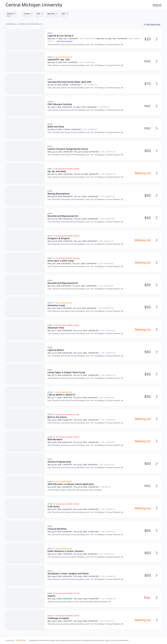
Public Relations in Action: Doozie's (66, 551)
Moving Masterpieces (59, 194)
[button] (12, 15)
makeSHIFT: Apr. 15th (59, 60)
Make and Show (56, 127)
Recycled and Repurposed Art (63, 216)
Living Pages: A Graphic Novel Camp (66, 372)
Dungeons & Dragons (59, 238)
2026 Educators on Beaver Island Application (71, 484)
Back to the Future (57, 417)
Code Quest (54, 506)
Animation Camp (56, 305)
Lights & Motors (56, 350)
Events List (157, 5)
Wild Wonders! (55, 439)
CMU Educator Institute (60, 104)
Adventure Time (56, 328)
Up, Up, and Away (57, 171)
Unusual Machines (57, 529)
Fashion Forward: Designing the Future (68, 149)
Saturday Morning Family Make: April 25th (70, 82)
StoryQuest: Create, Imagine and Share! (68, 573)
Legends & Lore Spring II (60, 36)
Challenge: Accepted (58, 618)
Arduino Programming (59, 462)
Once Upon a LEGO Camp (61, 261)
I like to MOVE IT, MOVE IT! (61, 395)
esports (52, 596)
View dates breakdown (65, 41)
